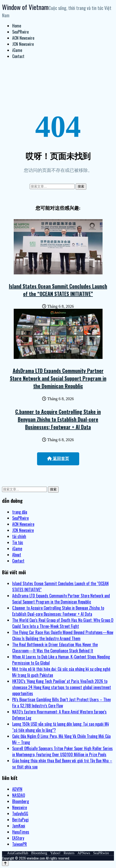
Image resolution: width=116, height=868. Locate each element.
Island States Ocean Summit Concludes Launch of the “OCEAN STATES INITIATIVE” (58, 290)
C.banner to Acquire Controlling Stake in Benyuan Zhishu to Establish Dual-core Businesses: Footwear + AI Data (58, 419)
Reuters (69, 853)
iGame (17, 50)
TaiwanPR (20, 844)
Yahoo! (55, 853)
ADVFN (17, 789)
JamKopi (19, 826)
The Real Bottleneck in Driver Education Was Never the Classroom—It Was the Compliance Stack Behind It (55, 648)
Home (17, 26)
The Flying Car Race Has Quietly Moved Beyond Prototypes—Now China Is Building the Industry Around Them (63, 635)
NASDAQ (19, 795)
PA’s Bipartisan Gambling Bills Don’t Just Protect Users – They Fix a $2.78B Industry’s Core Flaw (61, 703)
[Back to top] (5, 863)
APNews (84, 853)
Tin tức (18, 542)
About (17, 555)
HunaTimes (21, 832)
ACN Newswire (23, 38)
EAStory (18, 838)
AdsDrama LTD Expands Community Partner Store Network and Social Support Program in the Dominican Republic (58, 378)
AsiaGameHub (18, 853)
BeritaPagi (20, 820)
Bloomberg (21, 801)
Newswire (20, 807)
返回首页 (58, 459)
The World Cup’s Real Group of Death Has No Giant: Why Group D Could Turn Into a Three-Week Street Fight (63, 623)
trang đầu (20, 512)
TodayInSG (20, 814)
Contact (18, 56)
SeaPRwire (20, 32)
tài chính (19, 536)
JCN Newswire (23, 44)
